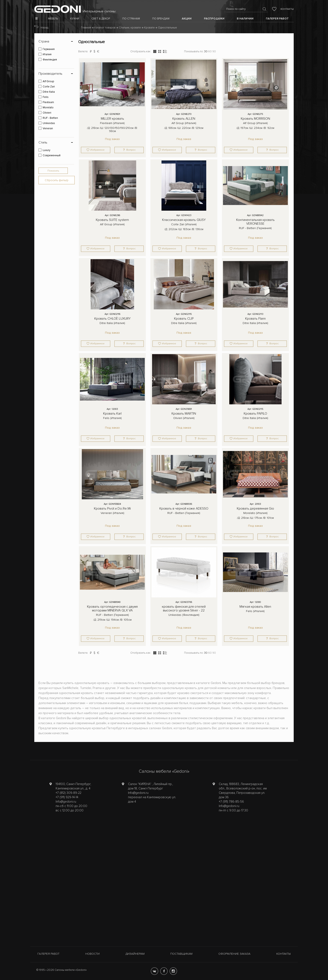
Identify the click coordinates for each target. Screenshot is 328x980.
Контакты (287, 9)
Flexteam (48, 102)
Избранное (97, 150)
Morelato (48, 108)
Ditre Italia (49, 92)
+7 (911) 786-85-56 (231, 802)
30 (206, 51)
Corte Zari (49, 87)
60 (210, 51)
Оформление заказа (234, 954)
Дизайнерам (135, 954)
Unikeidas (49, 123)
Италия (47, 54)
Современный (52, 155)
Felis (46, 97)
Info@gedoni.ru (66, 802)
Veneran (48, 128)
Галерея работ (48, 954)
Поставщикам (181, 954)
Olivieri (47, 113)
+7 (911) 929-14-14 (67, 797)
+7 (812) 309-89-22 (69, 793)
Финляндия (50, 60)
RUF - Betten (50, 118)
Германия (49, 49)
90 (214, 51)
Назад (44, 28)
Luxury (46, 150)
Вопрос (131, 150)
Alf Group (48, 81)
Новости (92, 954)
